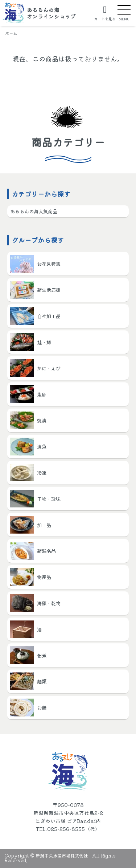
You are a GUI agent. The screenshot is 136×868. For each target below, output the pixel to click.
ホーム (11, 33)
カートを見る (105, 18)
